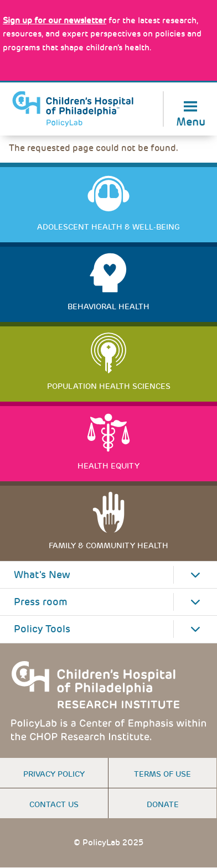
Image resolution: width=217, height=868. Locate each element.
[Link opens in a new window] (55, 20)
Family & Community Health (108, 545)
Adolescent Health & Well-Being (108, 227)
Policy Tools (42, 629)
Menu (191, 121)
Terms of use (162, 774)
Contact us (54, 804)
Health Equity (108, 466)
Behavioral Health (108, 306)
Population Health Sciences (109, 386)
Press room (41, 602)
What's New (42, 575)
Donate (163, 804)
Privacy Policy (54, 774)
